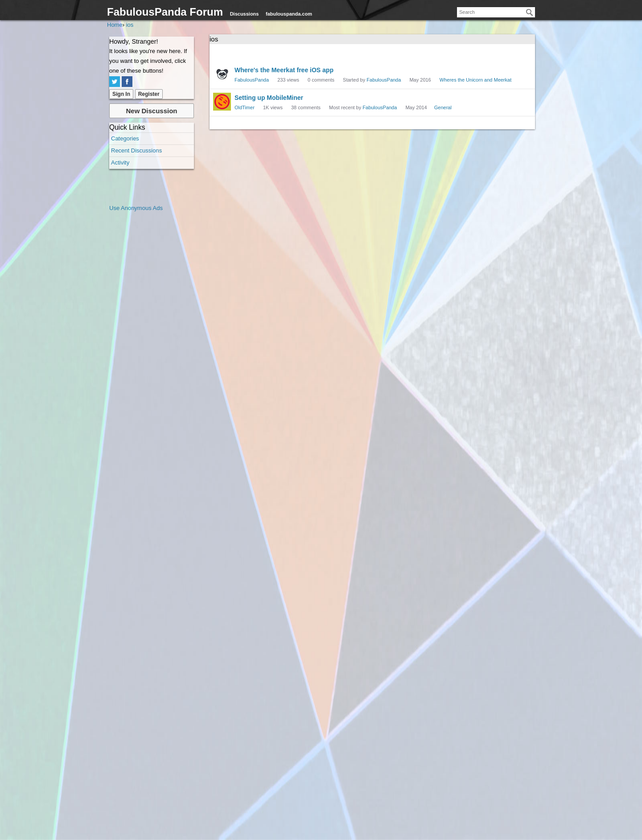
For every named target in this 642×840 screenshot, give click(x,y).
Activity (120, 163)
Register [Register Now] (149, 94)
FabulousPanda (252, 80)
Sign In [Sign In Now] (121, 94)
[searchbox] (496, 12)
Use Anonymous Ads (136, 208)
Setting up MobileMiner (269, 98)
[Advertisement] (145, 347)
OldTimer (245, 107)
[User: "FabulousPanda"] (222, 74)
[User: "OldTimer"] (222, 102)
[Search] (530, 12)
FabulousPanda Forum (165, 12)
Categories (125, 138)
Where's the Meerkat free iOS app (284, 70)
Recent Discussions (136, 150)
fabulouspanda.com (289, 14)
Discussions (245, 14)
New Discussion (151, 111)
